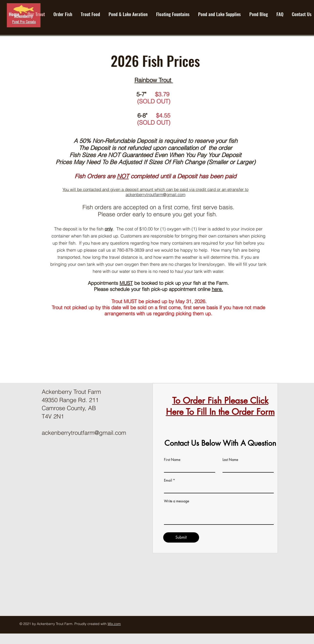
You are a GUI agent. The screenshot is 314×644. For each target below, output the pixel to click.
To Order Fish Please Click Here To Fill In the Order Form (220, 406)
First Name (172, 460)
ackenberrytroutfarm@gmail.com (156, 194)
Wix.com (114, 624)
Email (168, 480)
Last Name (230, 460)
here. (217, 289)
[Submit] (181, 537)
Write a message (177, 501)
